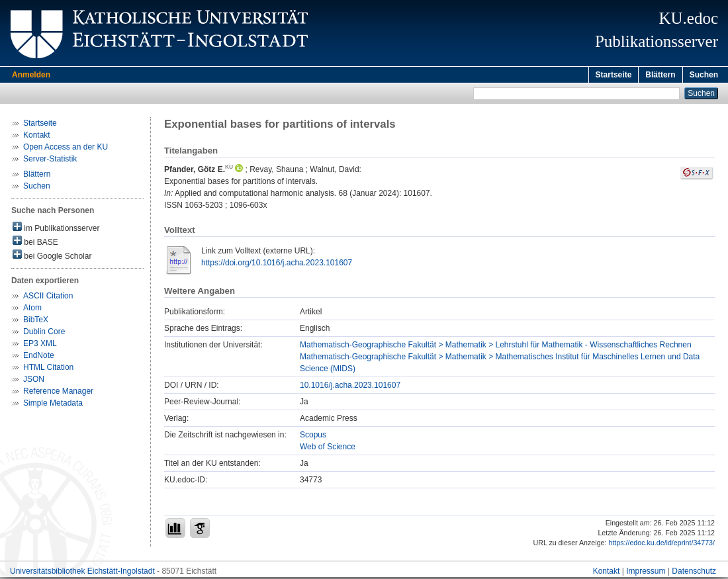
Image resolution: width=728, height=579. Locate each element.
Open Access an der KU (66, 149)
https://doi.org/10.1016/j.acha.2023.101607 (277, 265)
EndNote (39, 357)
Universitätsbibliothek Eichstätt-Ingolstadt (82, 573)
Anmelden (31, 75)
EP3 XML (40, 345)
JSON (34, 381)
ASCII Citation (48, 298)
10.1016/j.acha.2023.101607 (350, 387)
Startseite (614, 75)
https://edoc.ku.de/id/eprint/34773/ (661, 545)
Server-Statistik (50, 161)
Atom (32, 310)
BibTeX (36, 322)
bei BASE (35, 243)
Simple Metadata (53, 405)
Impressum (646, 573)
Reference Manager (58, 393)
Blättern (660, 75)
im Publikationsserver (56, 229)
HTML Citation (48, 369)
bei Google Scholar (52, 257)
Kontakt (37, 137)
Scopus (313, 437)
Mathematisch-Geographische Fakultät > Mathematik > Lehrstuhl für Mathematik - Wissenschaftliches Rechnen (496, 347)
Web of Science (328, 449)
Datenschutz (694, 573)
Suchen (704, 75)
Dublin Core (44, 334)
